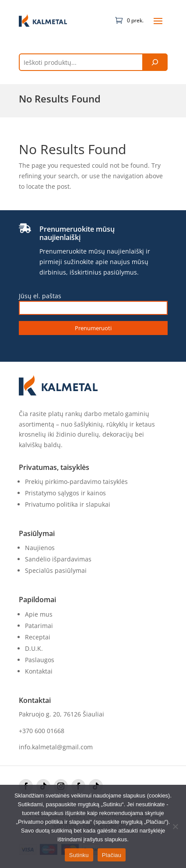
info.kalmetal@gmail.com (56, 747)
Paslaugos (40, 660)
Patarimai (39, 626)
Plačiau (112, 855)
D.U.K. (34, 648)
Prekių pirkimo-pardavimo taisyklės (76, 482)
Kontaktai (39, 671)
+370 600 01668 (42, 731)
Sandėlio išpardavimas (58, 559)
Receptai (38, 637)
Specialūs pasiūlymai (56, 570)
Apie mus (39, 614)
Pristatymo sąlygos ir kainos (65, 493)
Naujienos (40, 548)
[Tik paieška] (155, 62)
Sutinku (79, 855)
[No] (175, 826)
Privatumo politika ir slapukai (68, 504)
